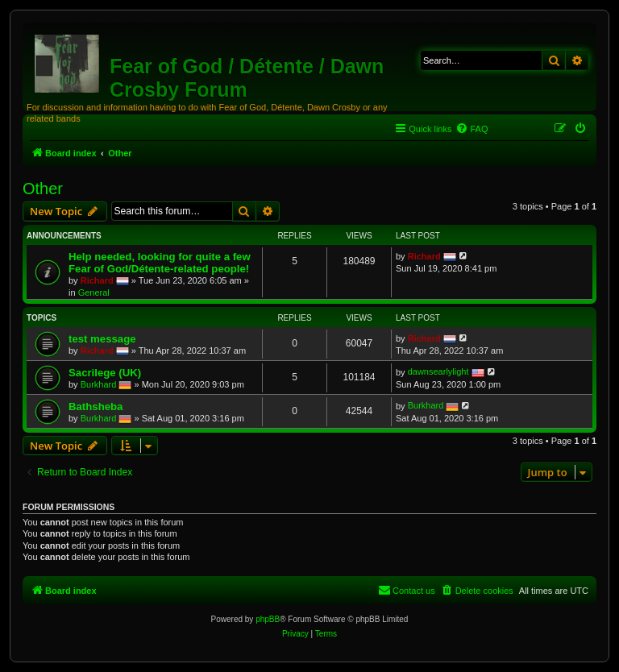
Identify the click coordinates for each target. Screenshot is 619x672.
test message (102, 339)
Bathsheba (96, 407)
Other (43, 189)
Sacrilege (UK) (105, 373)
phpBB (268, 619)
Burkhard (99, 384)
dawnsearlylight (438, 371)
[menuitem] (472, 129)
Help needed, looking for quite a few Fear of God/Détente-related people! (160, 263)
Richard (97, 280)
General (94, 292)
